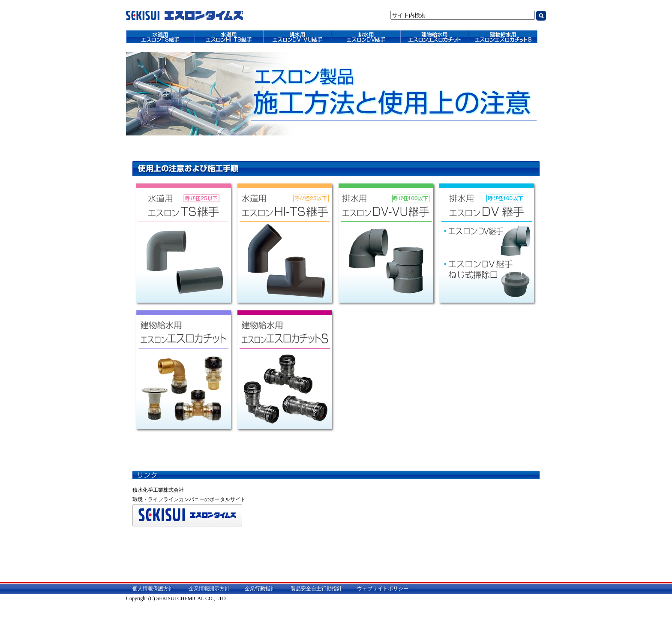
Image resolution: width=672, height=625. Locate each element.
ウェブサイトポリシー (383, 589)
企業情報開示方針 (209, 589)
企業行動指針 (260, 589)
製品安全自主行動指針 (316, 589)
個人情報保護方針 (153, 589)
